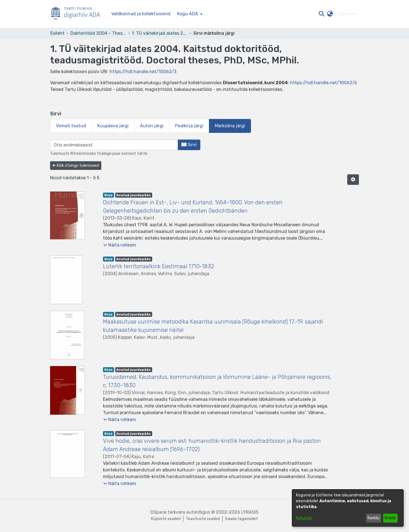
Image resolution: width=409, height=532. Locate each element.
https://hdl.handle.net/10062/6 (324, 83)
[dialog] (348, 508)
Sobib (390, 518)
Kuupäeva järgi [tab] (113, 126)
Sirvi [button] (189, 145)
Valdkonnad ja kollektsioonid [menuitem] (141, 14)
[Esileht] (78, 14)
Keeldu (374, 518)
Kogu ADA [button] (188, 14)
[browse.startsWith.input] (114, 145)
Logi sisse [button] (346, 14)
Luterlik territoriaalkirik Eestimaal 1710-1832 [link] (158, 266)
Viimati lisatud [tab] (71, 126)
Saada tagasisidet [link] (242, 519)
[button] (321, 14)
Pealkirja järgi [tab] (189, 126)
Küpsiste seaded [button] (166, 519)
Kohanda (304, 518)
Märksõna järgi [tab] (230, 126)
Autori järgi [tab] (152, 126)
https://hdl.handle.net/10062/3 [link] (143, 72)
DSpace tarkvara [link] (168, 512)
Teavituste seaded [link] (203, 519)
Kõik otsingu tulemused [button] (76, 166)
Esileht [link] (57, 33)
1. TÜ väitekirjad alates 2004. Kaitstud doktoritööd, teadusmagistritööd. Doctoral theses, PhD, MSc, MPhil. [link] (160, 33)
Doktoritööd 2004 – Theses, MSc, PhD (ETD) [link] (98, 33)
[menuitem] (189, 14)
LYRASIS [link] (250, 512)
